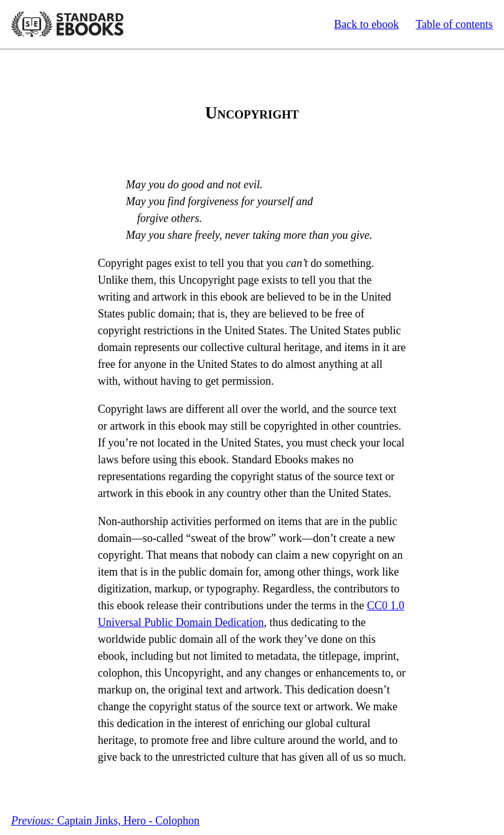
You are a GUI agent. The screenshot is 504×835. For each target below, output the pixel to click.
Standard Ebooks (67, 24)
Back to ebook (366, 24)
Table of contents (454, 24)
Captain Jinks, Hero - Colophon (105, 821)
